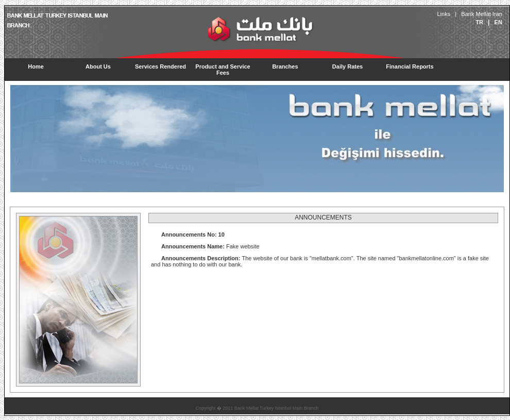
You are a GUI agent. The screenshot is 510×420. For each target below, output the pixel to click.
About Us (98, 66)
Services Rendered (160, 66)
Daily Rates (347, 66)
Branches (285, 66)
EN (498, 22)
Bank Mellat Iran (482, 14)
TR (479, 22)
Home (36, 66)
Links (444, 14)
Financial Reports (410, 66)
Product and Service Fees (223, 70)
